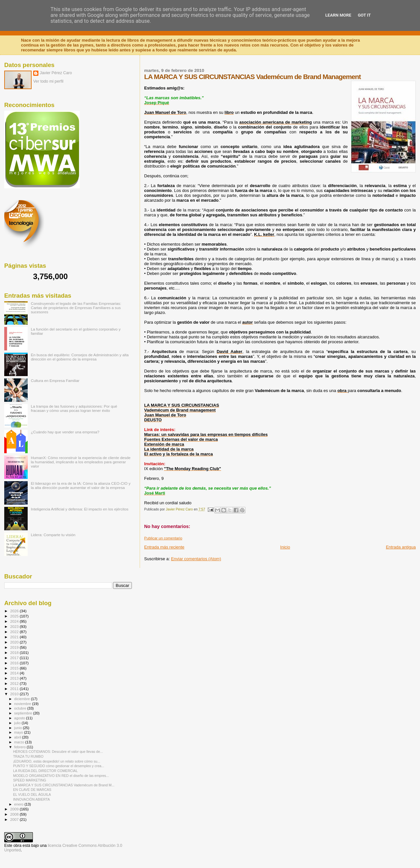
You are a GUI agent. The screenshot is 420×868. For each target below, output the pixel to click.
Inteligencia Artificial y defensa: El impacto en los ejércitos (80, 509)
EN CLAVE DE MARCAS (32, 790)
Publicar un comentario (163, 538)
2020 (15, 642)
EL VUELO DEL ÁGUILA (32, 794)
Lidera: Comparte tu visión (53, 535)
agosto (20, 718)
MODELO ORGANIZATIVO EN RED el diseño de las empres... (61, 776)
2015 (15, 668)
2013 (15, 678)
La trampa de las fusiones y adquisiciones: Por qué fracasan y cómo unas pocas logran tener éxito (74, 408)
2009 (15, 809)
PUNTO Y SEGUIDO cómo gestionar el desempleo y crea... (59, 766)
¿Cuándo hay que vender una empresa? (65, 432)
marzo (20, 742)
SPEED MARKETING (30, 780)
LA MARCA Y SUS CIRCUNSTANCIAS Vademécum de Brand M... (64, 785)
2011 (15, 689)
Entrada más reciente (164, 547)
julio (18, 723)
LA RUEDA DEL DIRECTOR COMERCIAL (45, 771)
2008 (15, 814)
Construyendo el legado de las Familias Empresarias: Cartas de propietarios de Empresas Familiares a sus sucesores (76, 308)
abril (18, 737)
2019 (15, 647)
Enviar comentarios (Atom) (196, 559)
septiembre (24, 713)
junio (19, 728)
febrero (21, 747)
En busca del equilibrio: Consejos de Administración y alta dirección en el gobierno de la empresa (80, 357)
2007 (15, 819)
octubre (21, 708)
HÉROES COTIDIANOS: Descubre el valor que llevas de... (58, 752)
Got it (364, 15)
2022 (15, 632)
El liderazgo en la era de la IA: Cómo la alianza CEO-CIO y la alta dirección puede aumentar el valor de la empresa (81, 485)
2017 (15, 658)
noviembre (23, 704)
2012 (15, 683)
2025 (15, 616)
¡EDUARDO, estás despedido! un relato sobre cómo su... (57, 761)
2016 (15, 663)
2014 (15, 673)
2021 (15, 637)
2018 (15, 652)
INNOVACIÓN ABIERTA (31, 799)
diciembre (23, 699)
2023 (15, 626)
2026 (15, 611)
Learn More (338, 15)
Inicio (285, 547)
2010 (15, 694)
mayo (19, 732)
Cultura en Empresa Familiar (55, 380)
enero (20, 804)
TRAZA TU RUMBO (28, 756)
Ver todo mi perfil (48, 81)
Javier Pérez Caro (56, 73)
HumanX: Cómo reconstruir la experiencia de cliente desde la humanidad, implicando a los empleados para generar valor (81, 462)
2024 (15, 621)
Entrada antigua (401, 547)
